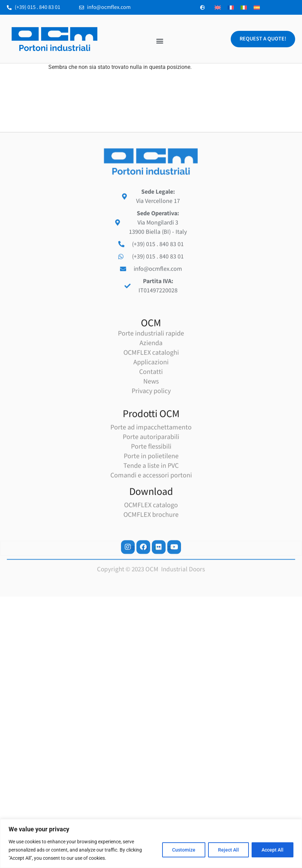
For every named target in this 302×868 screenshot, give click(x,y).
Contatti (151, 480)
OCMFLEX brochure (151, 623)
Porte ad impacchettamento (151, 536)
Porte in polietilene (151, 565)
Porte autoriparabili (151, 546)
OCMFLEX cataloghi (151, 461)
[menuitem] (218, 7)
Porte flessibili (151, 555)
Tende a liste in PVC (151, 574)
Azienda (151, 452)
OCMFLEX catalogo (151, 614)
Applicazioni (151, 471)
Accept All (273, 850)
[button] (160, 41)
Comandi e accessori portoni (151, 584)
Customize (184, 850)
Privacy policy (151, 500)
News (151, 490)
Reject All (228, 850)
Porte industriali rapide (151, 442)
